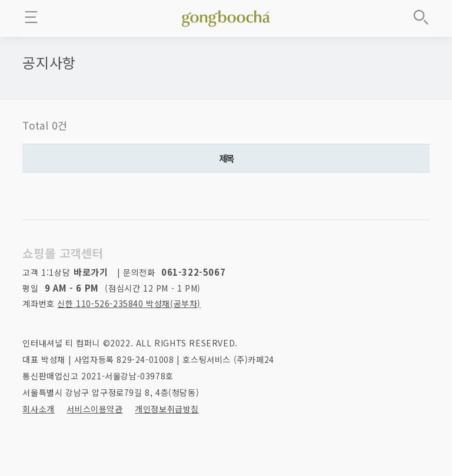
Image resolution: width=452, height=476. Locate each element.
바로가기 (91, 272)
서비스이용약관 (94, 409)
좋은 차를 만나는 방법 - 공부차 (226, 16)
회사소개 (38, 409)
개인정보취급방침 (167, 409)
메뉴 (31, 17)
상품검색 (421, 17)
